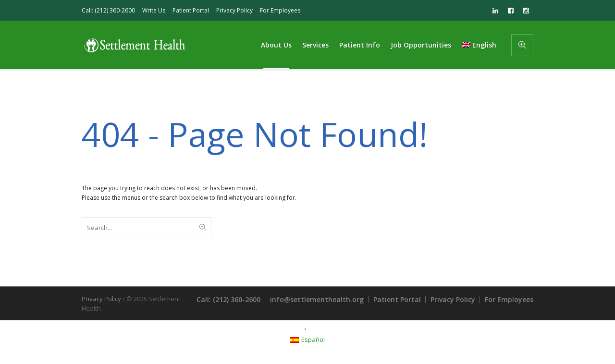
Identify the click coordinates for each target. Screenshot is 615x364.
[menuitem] (479, 45)
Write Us (154, 10)
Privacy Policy (234, 10)
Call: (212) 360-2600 (108, 10)
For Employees (280, 10)
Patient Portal (191, 10)
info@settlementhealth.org (317, 299)
